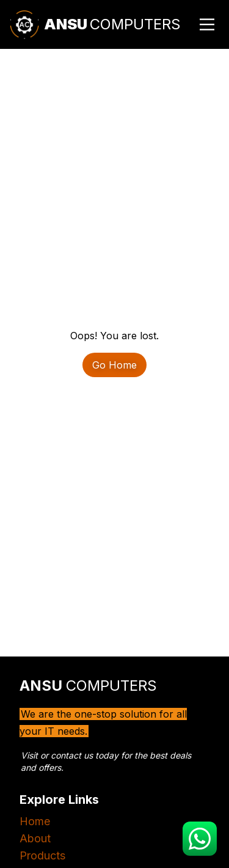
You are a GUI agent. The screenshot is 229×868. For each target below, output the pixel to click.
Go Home (114, 365)
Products (42, 855)
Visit (29, 755)
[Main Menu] (207, 24)
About (35, 838)
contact (66, 755)
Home (35, 821)
